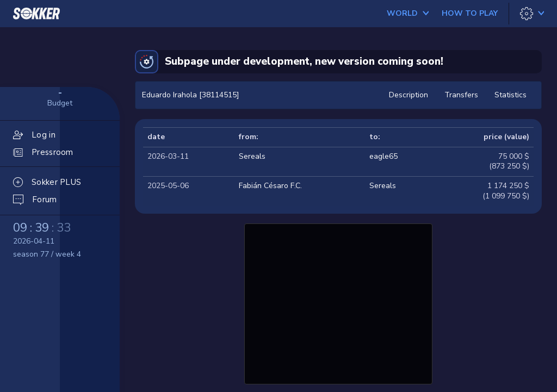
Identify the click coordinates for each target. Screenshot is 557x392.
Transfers (461, 95)
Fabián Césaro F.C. (270, 186)
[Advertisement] (338, 302)
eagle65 (383, 156)
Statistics (510, 95)
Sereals (252, 156)
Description (409, 95)
